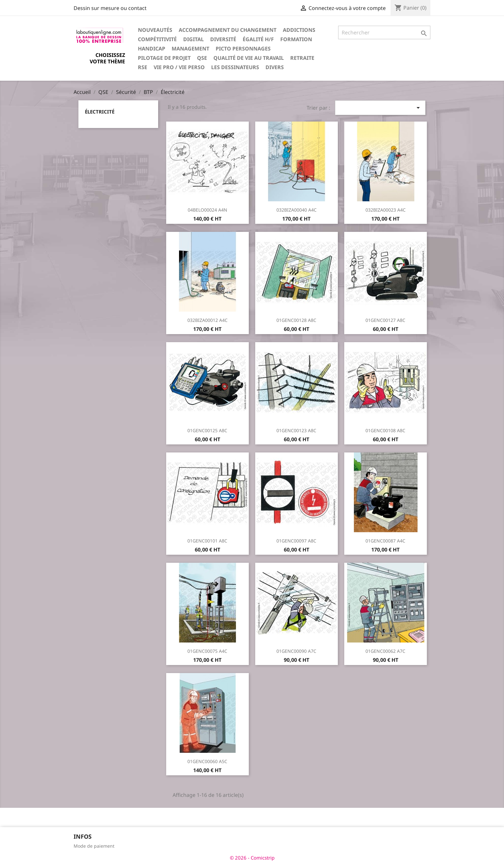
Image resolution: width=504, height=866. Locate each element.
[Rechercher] (384, 32)
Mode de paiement (94, 846)
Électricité (100, 112)
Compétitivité (157, 39)
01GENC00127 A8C (385, 320)
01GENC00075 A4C (207, 651)
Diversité (223, 39)
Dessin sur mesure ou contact (110, 8)
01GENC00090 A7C (296, 651)
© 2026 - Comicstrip (252, 858)
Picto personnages (243, 49)
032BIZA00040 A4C (297, 210)
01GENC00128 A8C (296, 320)
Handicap (152, 49)
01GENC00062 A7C (385, 651)
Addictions (299, 30)
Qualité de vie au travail (249, 58)
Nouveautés (155, 30)
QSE (202, 58)
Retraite (302, 58)
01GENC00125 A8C (207, 430)
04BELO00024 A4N (207, 210)
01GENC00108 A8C (385, 430)
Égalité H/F (258, 39)
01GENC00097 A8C (296, 541)
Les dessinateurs (235, 67)
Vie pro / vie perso (179, 67)
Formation (296, 39)
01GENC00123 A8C (296, 430)
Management (190, 49)
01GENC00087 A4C (385, 541)
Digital (194, 39)
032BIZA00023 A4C (386, 210)
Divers (275, 67)
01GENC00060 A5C (207, 761)
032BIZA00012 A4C (207, 320)
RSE (143, 67)
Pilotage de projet (164, 58)
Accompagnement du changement (228, 30)
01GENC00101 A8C (207, 541)
